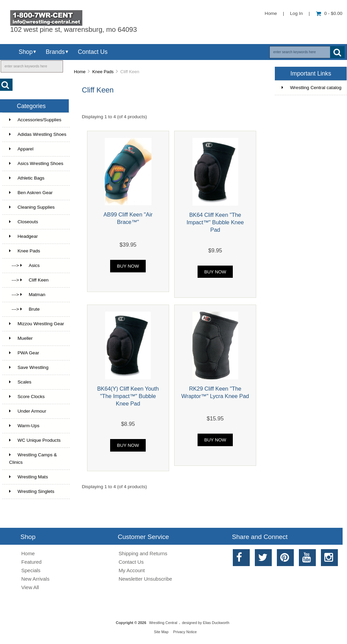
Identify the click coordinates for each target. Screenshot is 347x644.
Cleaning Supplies (32, 207)
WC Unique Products (35, 440)
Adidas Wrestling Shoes (38, 134)
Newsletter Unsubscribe (145, 579)
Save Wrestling (29, 367)
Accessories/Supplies (35, 120)
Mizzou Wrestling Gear (37, 324)
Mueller (21, 338)
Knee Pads (103, 72)
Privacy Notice (185, 632)
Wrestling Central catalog (312, 88)
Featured (32, 562)
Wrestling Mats (29, 477)
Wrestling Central (163, 623)
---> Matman (27, 295)
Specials (31, 570)
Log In (297, 13)
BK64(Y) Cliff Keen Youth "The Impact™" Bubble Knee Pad (128, 396)
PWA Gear (24, 353)
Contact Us (93, 52)
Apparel (21, 149)
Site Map (161, 632)
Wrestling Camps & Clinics (33, 459)
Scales (20, 382)
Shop (26, 52)
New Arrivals (35, 579)
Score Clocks (27, 397)
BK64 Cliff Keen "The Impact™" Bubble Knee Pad (215, 222)
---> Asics (24, 265)
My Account (132, 570)
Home (271, 13)
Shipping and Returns (143, 553)
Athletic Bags (27, 178)
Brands (55, 52)
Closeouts (24, 222)
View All (30, 587)
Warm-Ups (24, 426)
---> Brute (24, 309)
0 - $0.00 (329, 13)
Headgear (24, 236)
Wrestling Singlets (32, 491)
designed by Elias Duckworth (206, 623)
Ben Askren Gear (31, 193)
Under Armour (28, 411)
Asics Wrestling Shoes (36, 163)
